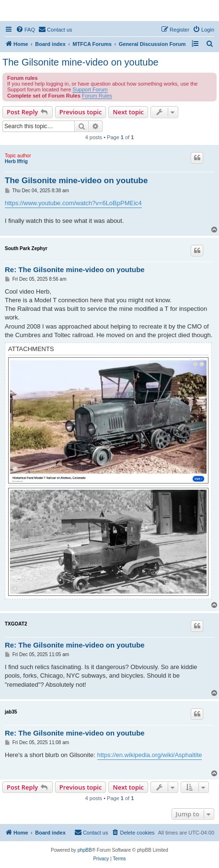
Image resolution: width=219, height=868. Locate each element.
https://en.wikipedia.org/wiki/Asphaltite (150, 755)
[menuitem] (25, 30)
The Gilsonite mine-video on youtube (81, 62)
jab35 (11, 712)
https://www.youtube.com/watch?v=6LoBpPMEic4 (73, 203)
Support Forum (90, 89)
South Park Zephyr (26, 248)
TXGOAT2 (16, 624)
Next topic (128, 112)
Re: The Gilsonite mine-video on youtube (75, 269)
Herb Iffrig (16, 161)
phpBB (85, 850)
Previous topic (81, 112)
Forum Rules (97, 96)
